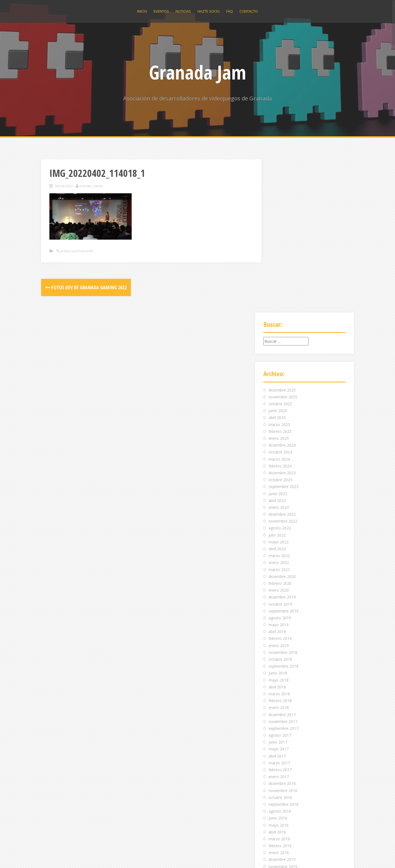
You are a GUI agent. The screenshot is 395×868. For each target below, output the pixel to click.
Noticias (183, 11)
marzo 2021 (279, 417)
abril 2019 (277, 479)
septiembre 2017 (283, 575)
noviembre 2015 (283, 714)
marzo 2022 (279, 403)
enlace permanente (76, 251)
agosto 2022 (280, 375)
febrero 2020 (280, 430)
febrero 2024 (280, 313)
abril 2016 (277, 679)
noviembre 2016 (283, 638)
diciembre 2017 (282, 562)
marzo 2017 (279, 610)
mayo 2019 (279, 472)
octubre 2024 (280, 299)
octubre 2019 (280, 451)
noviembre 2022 (283, 368)
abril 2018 (277, 534)
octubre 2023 (280, 327)
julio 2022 (277, 382)
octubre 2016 (280, 644)
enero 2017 (279, 624)
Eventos (161, 11)
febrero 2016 (280, 693)
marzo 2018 (279, 541)
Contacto (249, 11)
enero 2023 (279, 354)
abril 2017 (277, 603)
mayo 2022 (279, 389)
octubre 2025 (280, 251)
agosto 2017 (280, 582)
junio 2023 (278, 341)
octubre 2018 (280, 506)
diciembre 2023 (282, 320)
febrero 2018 (280, 548)
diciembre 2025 (282, 237)
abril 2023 (277, 348)
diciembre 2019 (282, 444)
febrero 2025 (280, 278)
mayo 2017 (279, 596)
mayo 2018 (279, 527)
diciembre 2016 (282, 631)
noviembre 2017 (283, 568)
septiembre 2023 (283, 334)
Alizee (117, 856)
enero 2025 (279, 285)
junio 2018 (278, 520)
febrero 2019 (280, 486)
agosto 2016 (280, 658)
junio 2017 (278, 589)
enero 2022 (279, 410)
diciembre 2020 (282, 423)
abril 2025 (277, 265)
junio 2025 (278, 258)
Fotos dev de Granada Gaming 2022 (86, 287)
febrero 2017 (280, 617)
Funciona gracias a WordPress (68, 856)
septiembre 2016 (283, 651)
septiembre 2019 (283, 458)
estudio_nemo (91, 186)
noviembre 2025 (283, 244)
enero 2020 (279, 437)
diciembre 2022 (282, 361)
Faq (230, 11)
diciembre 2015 (282, 707)
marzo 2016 (279, 686)
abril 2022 (277, 396)
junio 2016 (278, 665)
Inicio (142, 11)
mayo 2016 (279, 672)
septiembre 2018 (283, 513)
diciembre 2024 (282, 292)
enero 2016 (279, 700)
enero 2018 (279, 555)
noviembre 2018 (283, 499)
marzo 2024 (279, 306)
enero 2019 (279, 493)
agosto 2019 (280, 465)
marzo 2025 (279, 272)
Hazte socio (209, 11)
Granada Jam (198, 72)
